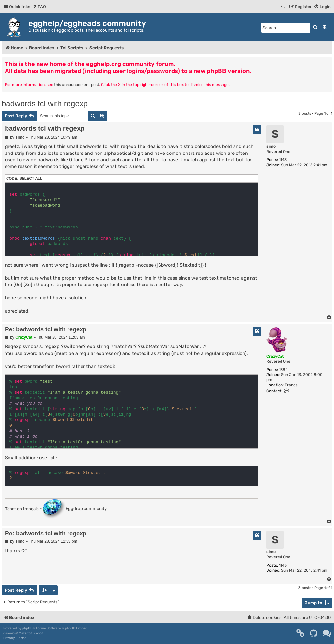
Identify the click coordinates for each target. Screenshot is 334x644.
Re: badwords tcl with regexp (46, 329)
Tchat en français (22, 509)
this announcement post (77, 85)
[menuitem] (39, 7)
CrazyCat (275, 356)
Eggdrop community (75, 509)
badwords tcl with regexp (45, 103)
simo (271, 146)
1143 (283, 160)
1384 (283, 370)
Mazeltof (25, 633)
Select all (31, 178)
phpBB (27, 628)
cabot (38, 633)
